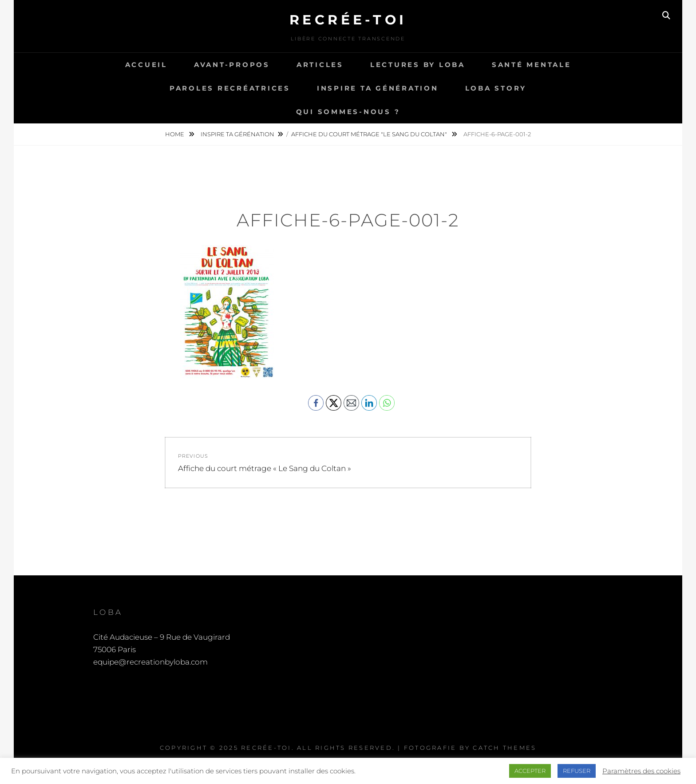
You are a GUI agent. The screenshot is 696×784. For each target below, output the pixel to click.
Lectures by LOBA (418, 65)
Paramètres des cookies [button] (641, 771)
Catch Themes (504, 748)
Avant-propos (232, 65)
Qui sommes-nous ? (348, 112)
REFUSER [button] (577, 771)
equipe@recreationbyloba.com (150, 662)
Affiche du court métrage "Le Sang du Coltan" (370, 134)
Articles (320, 65)
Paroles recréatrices (230, 88)
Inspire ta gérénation (237, 134)
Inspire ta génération (378, 88)
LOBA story (496, 88)
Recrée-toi (348, 20)
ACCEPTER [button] (530, 771)
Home (175, 134)
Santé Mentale (532, 65)
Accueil (146, 65)
